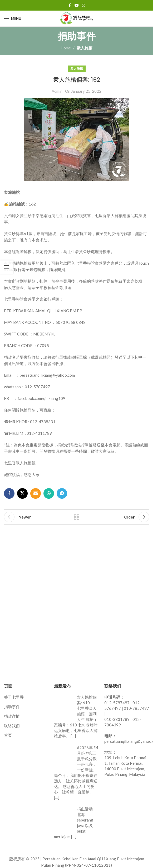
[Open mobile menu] (13, 18)
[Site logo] (77, 18)
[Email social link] (36, 493)
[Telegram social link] (62, 493)
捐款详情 (12, 716)
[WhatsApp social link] (84, 5)
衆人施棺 (85, 48)
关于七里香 (14, 697)
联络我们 (12, 726)
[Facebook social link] (70, 5)
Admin (57, 91)
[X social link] (22, 493)
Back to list (77, 517)
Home (66, 48)
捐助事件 (12, 707)
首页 (8, 735)
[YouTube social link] (77, 5)
